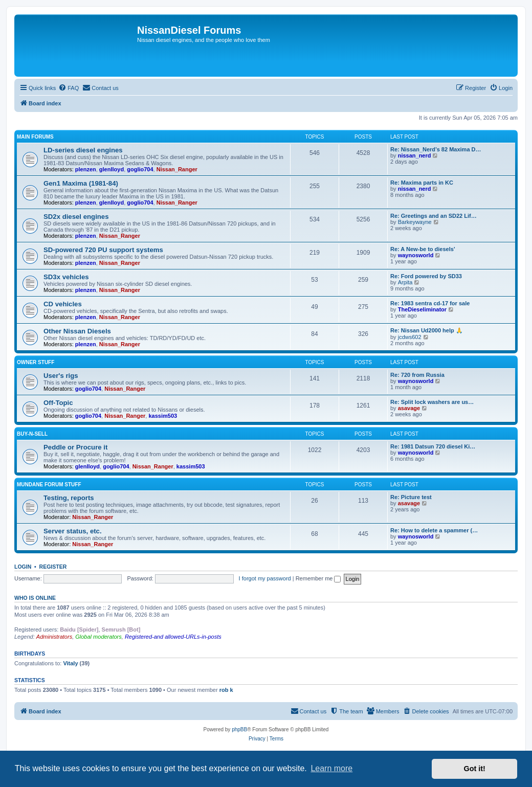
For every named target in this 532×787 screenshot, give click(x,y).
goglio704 (140, 169)
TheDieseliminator (422, 309)
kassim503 (163, 416)
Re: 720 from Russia (417, 375)
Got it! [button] (475, 769)
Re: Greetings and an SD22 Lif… (434, 216)
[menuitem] (69, 88)
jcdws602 (410, 337)
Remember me (318, 578)
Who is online (35, 598)
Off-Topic (58, 403)
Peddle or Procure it (75, 447)
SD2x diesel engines (76, 217)
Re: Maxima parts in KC (422, 183)
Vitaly (70, 663)
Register (53, 567)
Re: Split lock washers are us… (432, 402)
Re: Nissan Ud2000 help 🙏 (427, 330)
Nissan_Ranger (177, 169)
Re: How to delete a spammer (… (434, 530)
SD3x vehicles (66, 277)
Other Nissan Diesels (77, 331)
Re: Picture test (411, 497)
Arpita (405, 282)
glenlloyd (112, 169)
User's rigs (61, 376)
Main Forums (35, 137)
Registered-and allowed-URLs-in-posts (173, 637)
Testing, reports (69, 498)
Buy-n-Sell (32, 434)
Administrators (54, 637)
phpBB (239, 729)
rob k (226, 690)
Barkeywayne (415, 222)
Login (23, 567)
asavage (409, 408)
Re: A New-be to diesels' (423, 249)
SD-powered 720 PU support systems (103, 250)
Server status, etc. (73, 531)
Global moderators (98, 637)
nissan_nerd (415, 155)
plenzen (86, 169)
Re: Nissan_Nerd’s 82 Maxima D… (436, 149)
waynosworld (416, 255)
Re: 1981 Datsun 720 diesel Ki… (433, 446)
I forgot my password (265, 578)
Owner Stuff (36, 362)
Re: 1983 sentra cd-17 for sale (430, 303)
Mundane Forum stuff (49, 485)
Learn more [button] (331, 768)
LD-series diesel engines (83, 150)
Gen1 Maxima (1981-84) (81, 183)
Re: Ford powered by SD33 (426, 276)
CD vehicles (63, 304)
